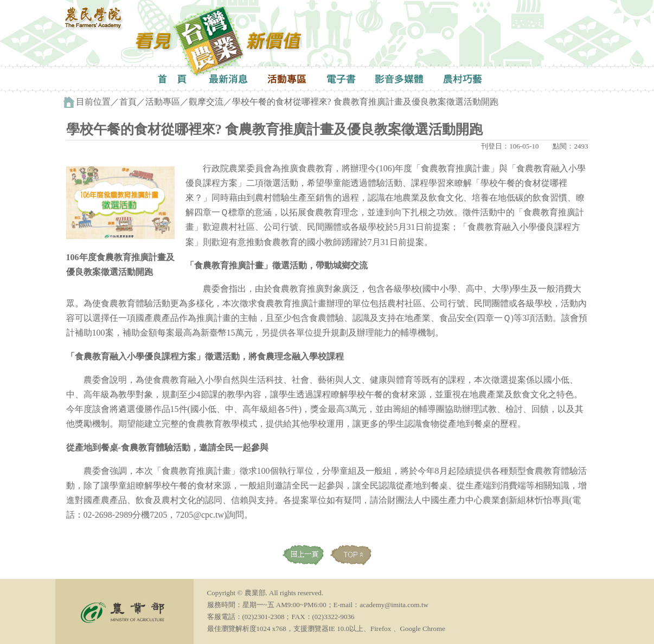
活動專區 (163, 102)
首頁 (128, 102)
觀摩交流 (206, 102)
